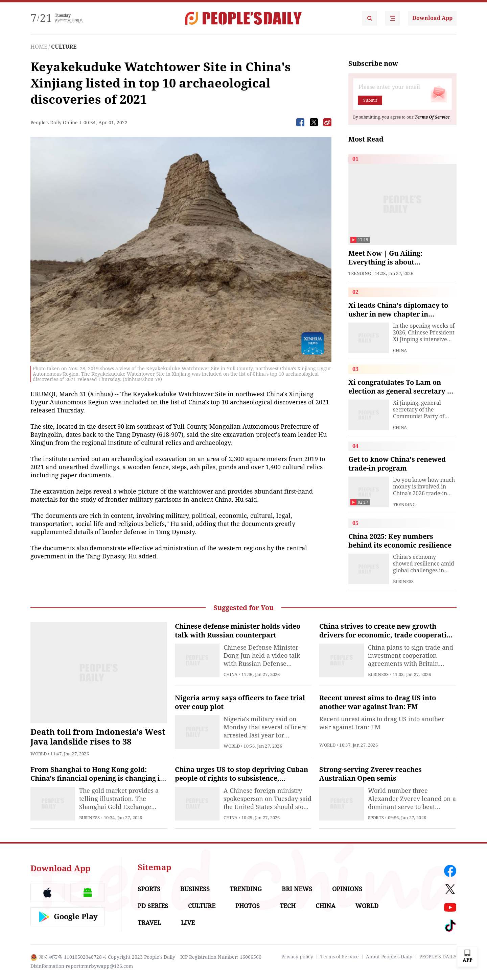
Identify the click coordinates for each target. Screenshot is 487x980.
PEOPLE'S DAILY (438, 957)
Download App (432, 18)
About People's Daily (389, 957)
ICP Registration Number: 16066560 (221, 957)
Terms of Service (340, 957)
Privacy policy (297, 957)
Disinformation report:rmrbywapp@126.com (82, 966)
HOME (39, 47)
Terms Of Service (432, 117)
